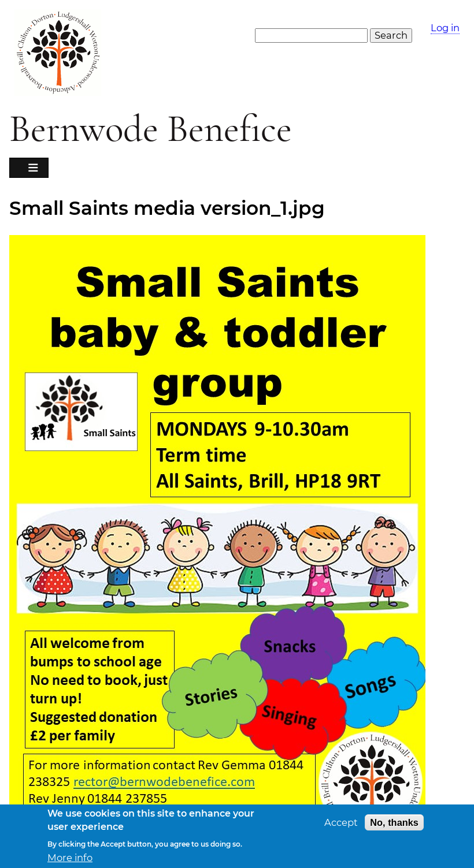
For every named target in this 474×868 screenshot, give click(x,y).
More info (70, 859)
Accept (341, 824)
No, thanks (394, 824)
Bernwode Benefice (151, 129)
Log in (445, 28)
